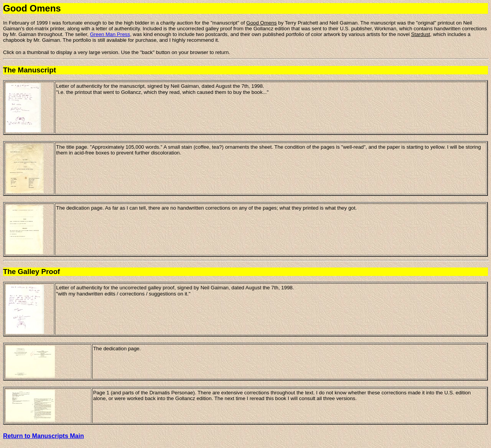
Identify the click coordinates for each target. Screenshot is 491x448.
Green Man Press (110, 34)
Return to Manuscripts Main (44, 436)
